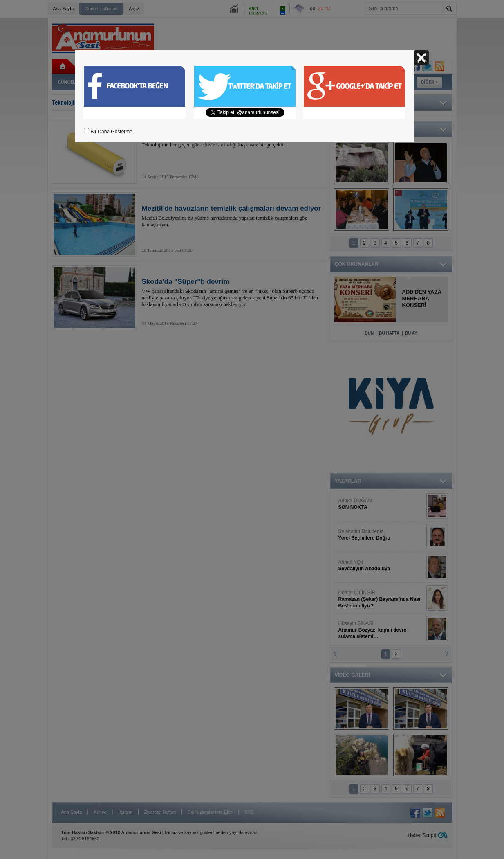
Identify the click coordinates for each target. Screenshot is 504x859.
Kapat (421, 58)
